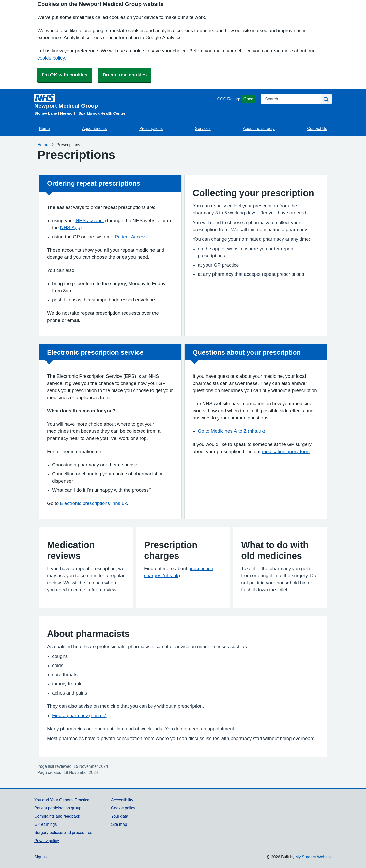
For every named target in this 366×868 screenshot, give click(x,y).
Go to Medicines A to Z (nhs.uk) (232, 431)
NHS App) (71, 228)
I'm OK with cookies (65, 75)
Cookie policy (123, 808)
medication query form (286, 451)
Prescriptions (151, 128)
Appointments (95, 128)
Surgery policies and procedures (63, 832)
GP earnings (46, 824)
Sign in (40, 857)
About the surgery (259, 128)
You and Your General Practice (62, 800)
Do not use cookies (125, 75)
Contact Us (317, 128)
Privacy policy (47, 841)
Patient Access (131, 237)
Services (203, 128)
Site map (119, 824)
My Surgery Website (314, 857)
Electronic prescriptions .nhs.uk (93, 503)
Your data (120, 816)
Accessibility (122, 800)
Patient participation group (58, 808)
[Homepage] (125, 101)
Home (44, 128)
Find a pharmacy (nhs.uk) (79, 715)
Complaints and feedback (57, 816)
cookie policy (51, 58)
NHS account (90, 220)
